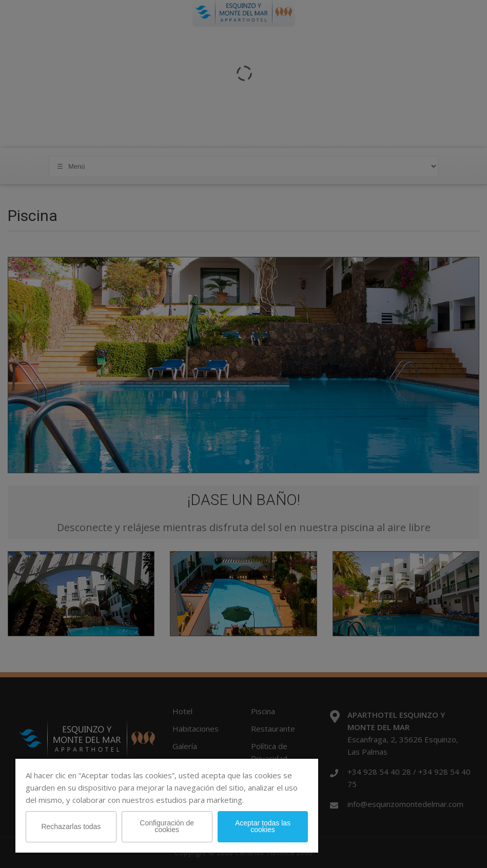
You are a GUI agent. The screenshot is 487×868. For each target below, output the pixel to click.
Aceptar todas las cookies (263, 826)
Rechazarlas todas (71, 826)
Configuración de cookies (167, 826)
